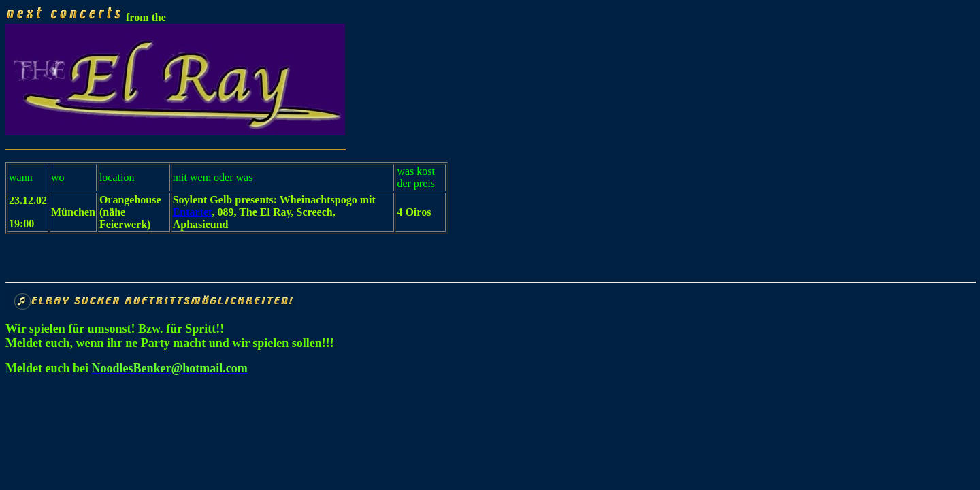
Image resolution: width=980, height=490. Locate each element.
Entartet (193, 212)
